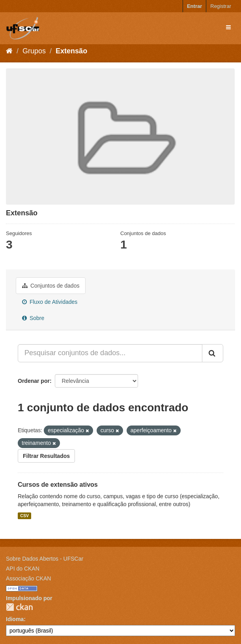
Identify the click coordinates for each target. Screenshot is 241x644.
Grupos (34, 51)
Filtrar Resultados (46, 456)
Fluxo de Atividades (50, 302)
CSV (24, 516)
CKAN (19, 607)
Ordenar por (34, 381)
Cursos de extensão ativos (58, 485)
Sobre (33, 318)
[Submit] (213, 353)
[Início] (9, 51)
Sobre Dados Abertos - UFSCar (45, 559)
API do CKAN (23, 569)
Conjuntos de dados (51, 286)
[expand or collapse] (228, 27)
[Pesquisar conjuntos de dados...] (110, 353)
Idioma (15, 619)
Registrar (221, 6)
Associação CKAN (28, 578)
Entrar (194, 6)
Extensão (71, 51)
